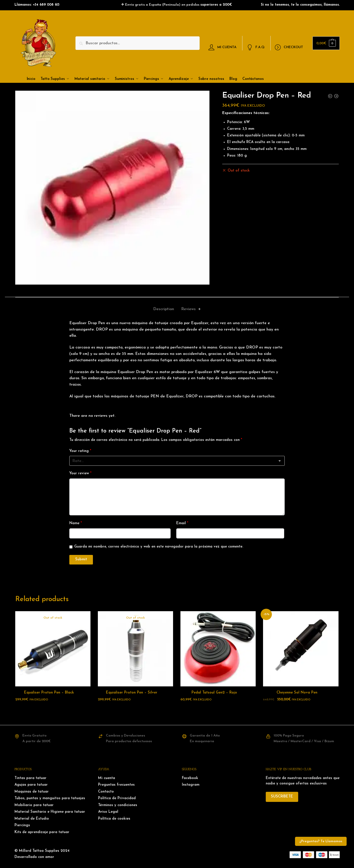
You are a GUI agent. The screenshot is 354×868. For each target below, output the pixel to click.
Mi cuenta (107, 778)
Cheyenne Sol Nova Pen (297, 693)
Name (76, 523)
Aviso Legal (108, 812)
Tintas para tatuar (30, 778)
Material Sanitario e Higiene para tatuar (50, 812)
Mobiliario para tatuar (34, 805)
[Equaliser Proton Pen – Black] (53, 649)
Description (164, 309)
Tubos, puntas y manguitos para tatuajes (50, 798)
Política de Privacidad (117, 798)
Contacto (106, 792)
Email (182, 523)
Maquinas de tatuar (32, 792)
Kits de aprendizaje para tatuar (42, 832)
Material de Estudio (32, 819)
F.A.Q (256, 47)
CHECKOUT (289, 47)
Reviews (188, 309)
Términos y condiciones (118, 805)
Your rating (80, 451)
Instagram (191, 785)
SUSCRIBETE (282, 797)
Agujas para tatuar (31, 785)
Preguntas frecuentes (116, 785)
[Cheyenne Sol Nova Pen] (301, 649)
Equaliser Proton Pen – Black (49, 693)
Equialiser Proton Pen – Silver (132, 693)
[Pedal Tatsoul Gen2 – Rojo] (218, 649)
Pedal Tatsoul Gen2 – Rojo (214, 693)
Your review (80, 473)
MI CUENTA (222, 47)
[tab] (164, 305)
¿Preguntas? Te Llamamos (321, 841)
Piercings (22, 825)
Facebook (190, 778)
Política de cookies (114, 819)
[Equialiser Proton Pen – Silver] (135, 649)
